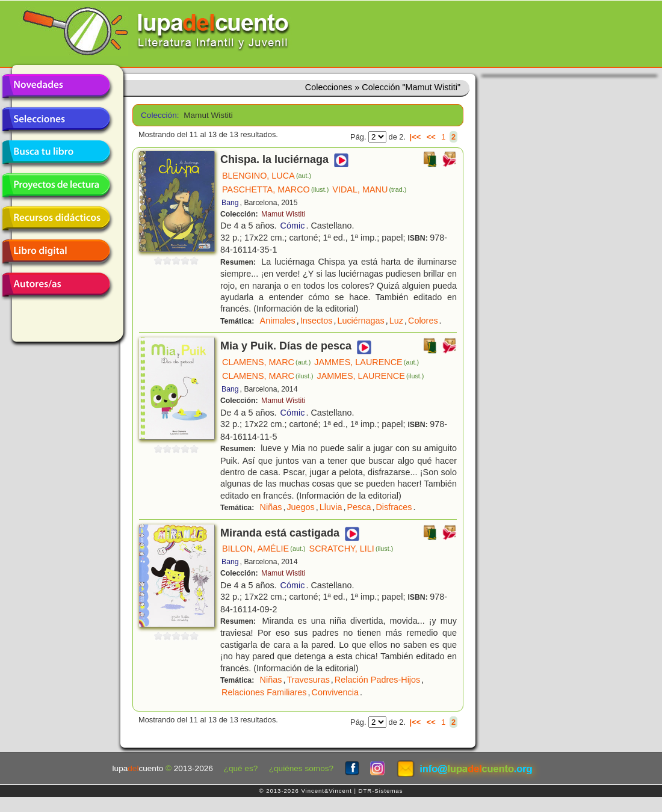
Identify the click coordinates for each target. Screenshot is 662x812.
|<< (416, 137)
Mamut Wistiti (283, 214)
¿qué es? (241, 768)
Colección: (158, 115)
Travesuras (308, 680)
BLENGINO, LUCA (267, 176)
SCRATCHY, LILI (351, 549)
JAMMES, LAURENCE (367, 362)
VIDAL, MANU (369, 189)
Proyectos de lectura (56, 185)
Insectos (317, 321)
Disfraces (394, 507)
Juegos (300, 507)
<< (431, 137)
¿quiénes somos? (301, 768)
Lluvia (331, 507)
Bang (230, 203)
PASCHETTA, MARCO (275, 189)
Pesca (359, 507)
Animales (278, 321)
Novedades (56, 86)
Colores (423, 321)
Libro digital (56, 251)
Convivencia (335, 692)
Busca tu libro (56, 152)
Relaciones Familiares (264, 692)
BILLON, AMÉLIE (264, 549)
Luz (396, 321)
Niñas (271, 507)
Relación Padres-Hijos (377, 680)
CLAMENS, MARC (266, 362)
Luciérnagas (360, 321)
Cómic (293, 226)
